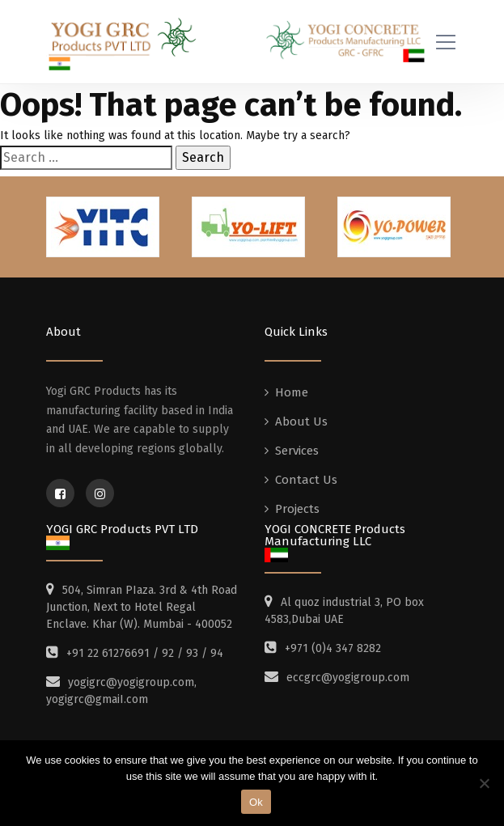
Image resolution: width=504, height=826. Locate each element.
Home (292, 392)
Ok (256, 802)
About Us (301, 421)
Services (297, 451)
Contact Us (306, 480)
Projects (297, 509)
